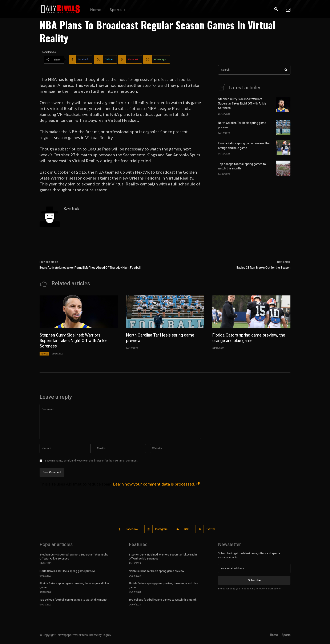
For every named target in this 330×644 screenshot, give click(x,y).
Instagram (161, 529)
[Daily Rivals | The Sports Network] (61, 9)
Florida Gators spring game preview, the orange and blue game (244, 146)
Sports (44, 354)
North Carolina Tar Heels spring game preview (161, 338)
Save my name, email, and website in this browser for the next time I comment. (91, 461)
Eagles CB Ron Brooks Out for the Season (263, 268)
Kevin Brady (72, 209)
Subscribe (254, 580)
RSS (187, 529)
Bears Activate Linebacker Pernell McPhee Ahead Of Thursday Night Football (90, 268)
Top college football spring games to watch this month (73, 600)
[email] (254, 569)
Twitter (211, 529)
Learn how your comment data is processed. (157, 484)
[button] (276, 9)
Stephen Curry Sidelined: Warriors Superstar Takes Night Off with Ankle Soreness (242, 104)
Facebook (132, 529)
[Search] (286, 70)
